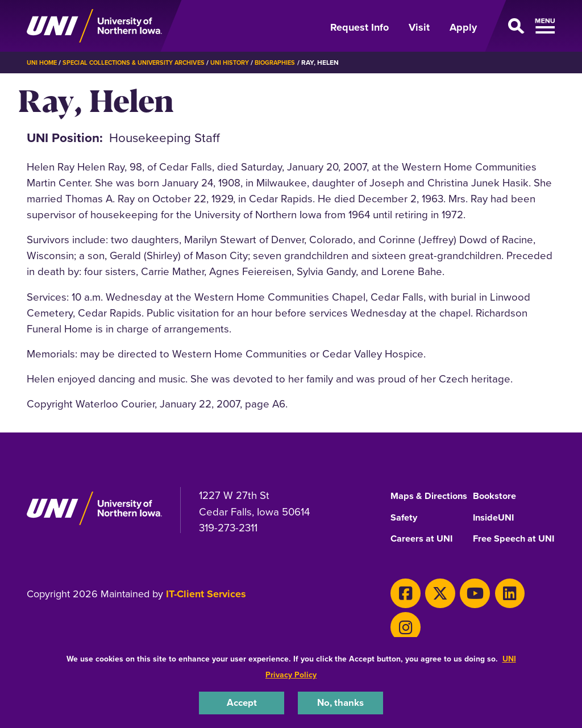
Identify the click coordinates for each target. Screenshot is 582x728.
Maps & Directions (414, 500)
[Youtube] (460, 613)
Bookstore (496, 496)
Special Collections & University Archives (144, 62)
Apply (463, 27)
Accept (242, 702)
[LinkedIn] (489, 613)
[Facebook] (402, 613)
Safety (405, 529)
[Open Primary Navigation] (523, 26)
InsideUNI (496, 529)
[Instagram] (517, 613)
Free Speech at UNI (508, 555)
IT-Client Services (206, 617)
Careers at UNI (425, 551)
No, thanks (340, 702)
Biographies (298, 62)
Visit (419, 27)
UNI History (249, 62)
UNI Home (43, 62)
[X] (431, 613)
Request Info (359, 27)
